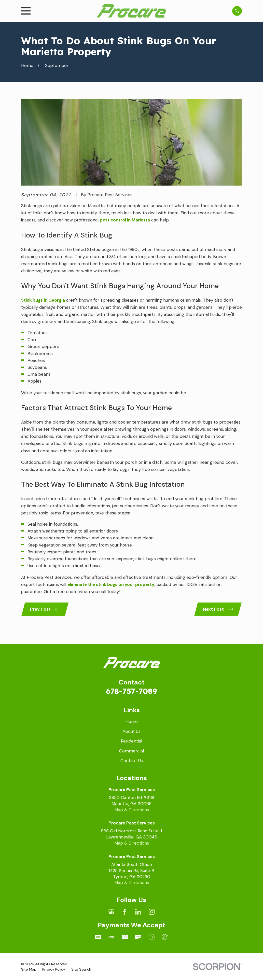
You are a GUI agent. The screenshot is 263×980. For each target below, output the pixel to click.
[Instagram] (152, 912)
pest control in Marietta (125, 220)
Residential (131, 741)
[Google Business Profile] (112, 912)
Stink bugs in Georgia (43, 300)
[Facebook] (125, 912)
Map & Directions (132, 810)
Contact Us (132, 761)
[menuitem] (29, 970)
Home (132, 721)
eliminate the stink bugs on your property (111, 584)
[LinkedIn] (138, 912)
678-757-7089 (131, 691)
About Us (131, 731)
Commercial (131, 751)
